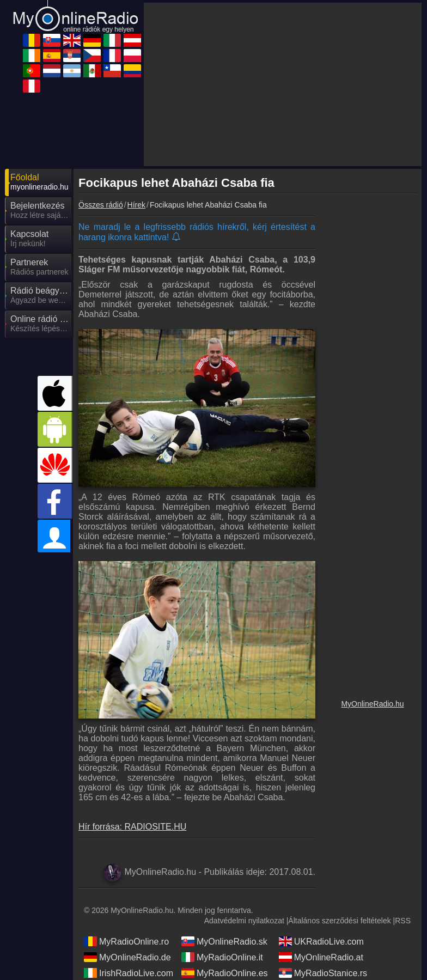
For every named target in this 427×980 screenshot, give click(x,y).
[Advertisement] (283, 84)
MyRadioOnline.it (222, 957)
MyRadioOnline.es (225, 973)
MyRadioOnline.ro (126, 941)
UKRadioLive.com (321, 941)
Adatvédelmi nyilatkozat (244, 921)
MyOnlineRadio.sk (224, 941)
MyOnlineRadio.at (321, 957)
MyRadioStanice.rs (323, 973)
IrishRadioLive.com (129, 973)
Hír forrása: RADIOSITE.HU (132, 827)
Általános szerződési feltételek (339, 921)
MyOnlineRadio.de (127, 957)
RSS (403, 921)
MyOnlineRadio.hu (372, 704)
